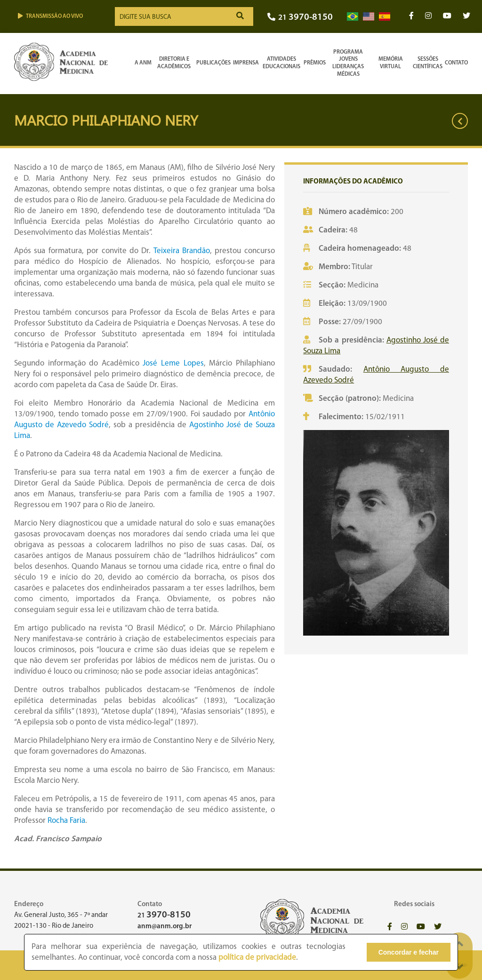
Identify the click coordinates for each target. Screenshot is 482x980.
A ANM (143, 63)
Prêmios (315, 63)
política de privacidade (257, 958)
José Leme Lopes (173, 363)
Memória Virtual (391, 63)
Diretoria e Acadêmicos (174, 63)
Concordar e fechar (409, 952)
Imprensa (246, 63)
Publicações (213, 63)
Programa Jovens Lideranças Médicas (348, 63)
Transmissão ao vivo (50, 16)
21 (300, 18)
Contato (456, 63)
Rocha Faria (66, 821)
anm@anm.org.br (165, 927)
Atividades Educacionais (281, 63)
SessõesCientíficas (428, 63)
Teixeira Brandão (182, 251)
